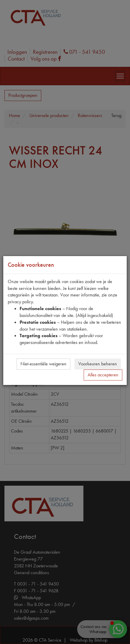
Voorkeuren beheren (98, 364)
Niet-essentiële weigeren (43, 364)
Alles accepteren (103, 375)
